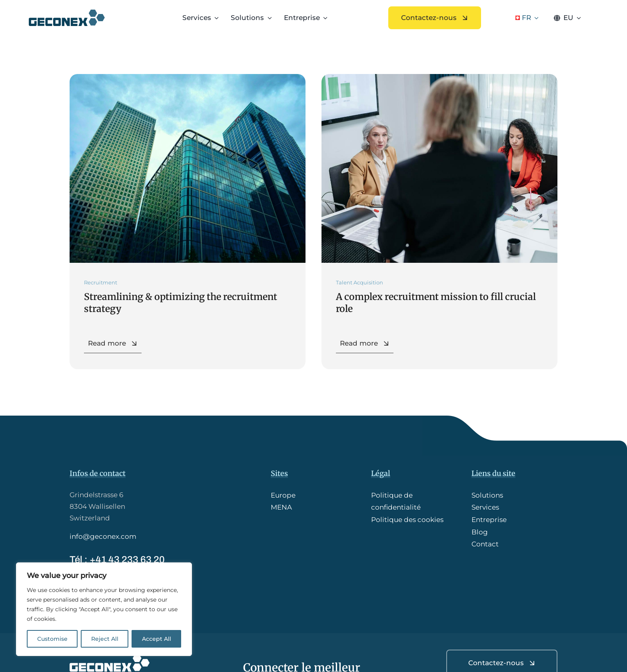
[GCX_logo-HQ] (67, 13)
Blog (480, 532)
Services (485, 507)
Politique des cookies (407, 520)
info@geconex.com (103, 536)
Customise (52, 639)
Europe (283, 495)
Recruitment (101, 282)
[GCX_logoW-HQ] (110, 658)
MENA (281, 507)
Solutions (487, 495)
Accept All (157, 639)
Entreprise (489, 520)
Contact (485, 544)
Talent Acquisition (359, 282)
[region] (104, 609)
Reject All (105, 639)
